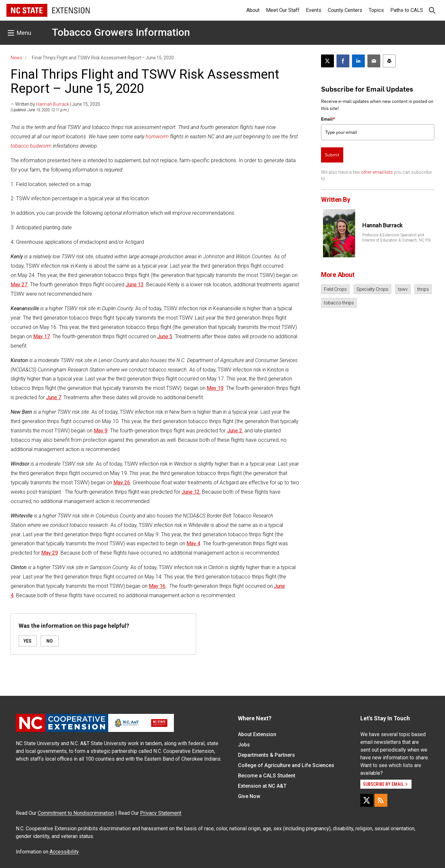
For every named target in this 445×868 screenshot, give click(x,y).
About (253, 10)
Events (314, 10)
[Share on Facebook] (343, 61)
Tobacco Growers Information (121, 32)
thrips (423, 289)
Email (328, 119)
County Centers (345, 10)
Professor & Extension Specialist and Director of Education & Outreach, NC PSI (397, 238)
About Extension (257, 734)
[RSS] (381, 800)
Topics (376, 10)
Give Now (249, 796)
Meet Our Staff (283, 10)
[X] (367, 800)
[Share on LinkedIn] (358, 61)
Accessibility (64, 852)
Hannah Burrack (53, 104)
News (16, 58)
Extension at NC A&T (262, 786)
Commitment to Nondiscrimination (76, 813)
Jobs (244, 745)
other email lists (377, 172)
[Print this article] (389, 61)
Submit (332, 155)
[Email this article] (374, 61)
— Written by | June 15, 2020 (55, 104)
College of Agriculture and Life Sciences (286, 765)
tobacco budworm (31, 146)
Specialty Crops (372, 289)
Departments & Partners (266, 755)
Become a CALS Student (267, 776)
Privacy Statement (161, 813)
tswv (403, 289)
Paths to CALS (407, 10)
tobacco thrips (339, 303)
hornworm (157, 137)
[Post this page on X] (327, 61)
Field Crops (335, 289)
